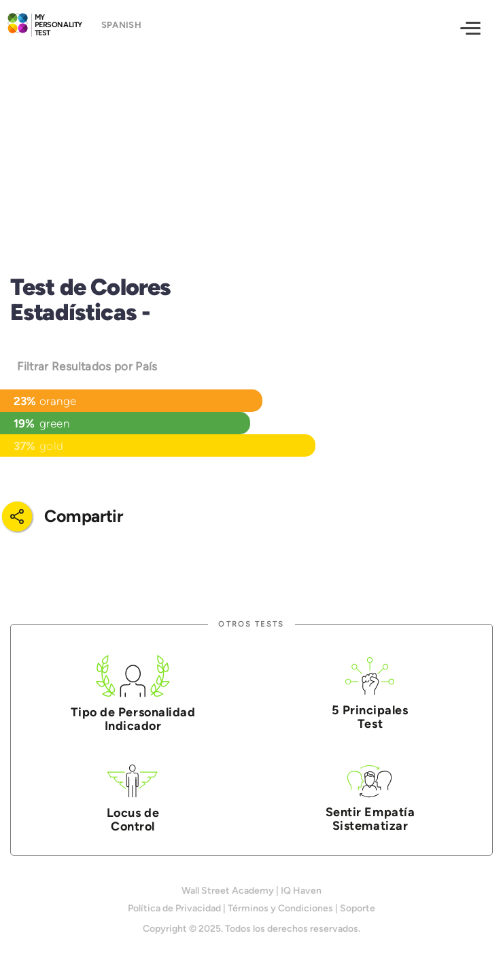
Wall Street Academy (228, 891)
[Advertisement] (252, 147)
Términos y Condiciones (280, 908)
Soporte (358, 908)
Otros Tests (251, 624)
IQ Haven (301, 891)
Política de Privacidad (174, 908)
